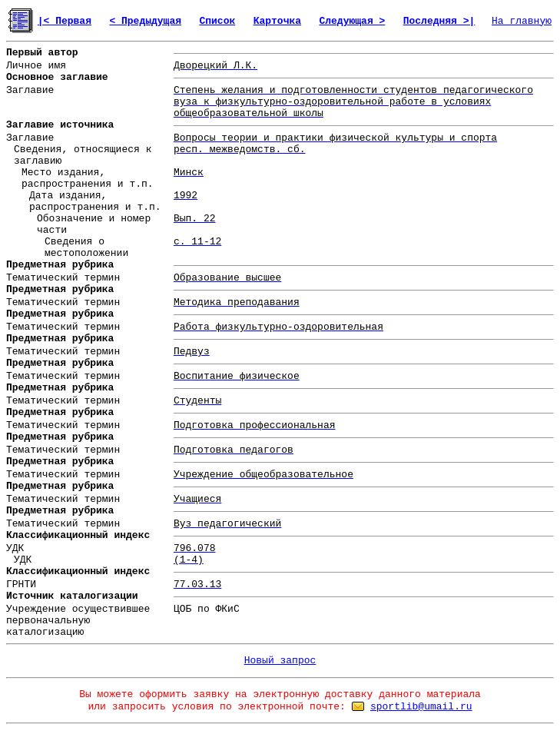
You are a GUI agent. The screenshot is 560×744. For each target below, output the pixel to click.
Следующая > (352, 21)
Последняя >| (439, 21)
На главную (522, 21)
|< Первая (65, 21)
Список (217, 21)
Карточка (277, 21)
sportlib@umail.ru (421, 707)
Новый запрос (280, 661)
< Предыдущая (145, 21)
